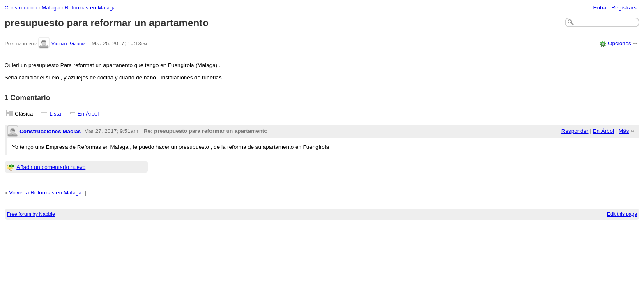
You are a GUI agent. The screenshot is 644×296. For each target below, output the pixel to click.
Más (624, 131)
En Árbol (88, 114)
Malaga (51, 8)
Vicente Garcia (68, 43)
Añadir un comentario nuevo (51, 167)
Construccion (21, 8)
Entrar (601, 8)
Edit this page (622, 214)
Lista (55, 114)
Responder (575, 131)
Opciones (620, 43)
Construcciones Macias (50, 131)
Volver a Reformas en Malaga (45, 193)
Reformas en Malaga (90, 8)
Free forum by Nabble (31, 214)
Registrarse (626, 8)
